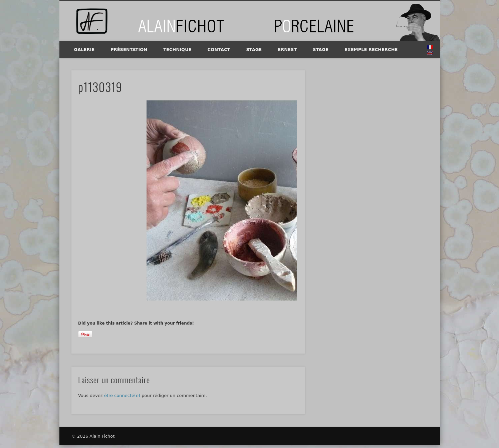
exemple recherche (371, 50)
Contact (219, 50)
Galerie (84, 50)
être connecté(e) (122, 395)
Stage (254, 50)
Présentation (129, 50)
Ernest (287, 50)
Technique (177, 50)
